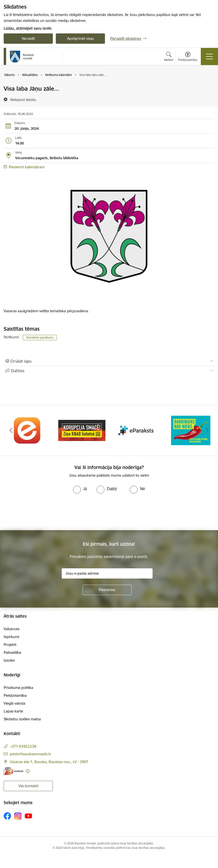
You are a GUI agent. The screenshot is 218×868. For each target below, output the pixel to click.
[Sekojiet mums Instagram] (18, 816)
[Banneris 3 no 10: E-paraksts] (136, 430)
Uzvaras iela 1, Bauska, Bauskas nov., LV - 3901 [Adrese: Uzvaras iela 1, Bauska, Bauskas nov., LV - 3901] (49, 762)
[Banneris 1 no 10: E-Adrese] (27, 430)
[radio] (80, 489)
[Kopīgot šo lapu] (109, 371)
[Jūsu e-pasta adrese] (107, 573)
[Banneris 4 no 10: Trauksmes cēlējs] (191, 430)
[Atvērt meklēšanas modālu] (169, 57)
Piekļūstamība (15, 695)
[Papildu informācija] (28, 771)
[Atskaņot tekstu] (23, 100)
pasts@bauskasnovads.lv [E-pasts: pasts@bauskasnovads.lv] (30, 754)
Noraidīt (28, 38)
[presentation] (41, 512)
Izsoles (9, 660)
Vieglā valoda (15, 703)
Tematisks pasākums (40, 337)
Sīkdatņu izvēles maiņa (22, 719)
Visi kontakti (28, 786)
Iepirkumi (11, 637)
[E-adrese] (14, 771)
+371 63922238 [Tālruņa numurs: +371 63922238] (23, 746)
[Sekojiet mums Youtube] (29, 816)
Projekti (10, 645)
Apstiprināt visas (80, 38)
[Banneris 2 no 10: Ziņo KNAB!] (82, 430)
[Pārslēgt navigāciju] (209, 57)
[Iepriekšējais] (11, 430)
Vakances (12, 629)
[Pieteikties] (107, 590)
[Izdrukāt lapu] (109, 361)
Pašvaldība (12, 652)
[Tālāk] (207, 430)
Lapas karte (13, 711)
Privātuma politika (18, 688)
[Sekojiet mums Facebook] (7, 816)
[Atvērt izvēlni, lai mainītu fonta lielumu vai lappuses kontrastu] (188, 57)
